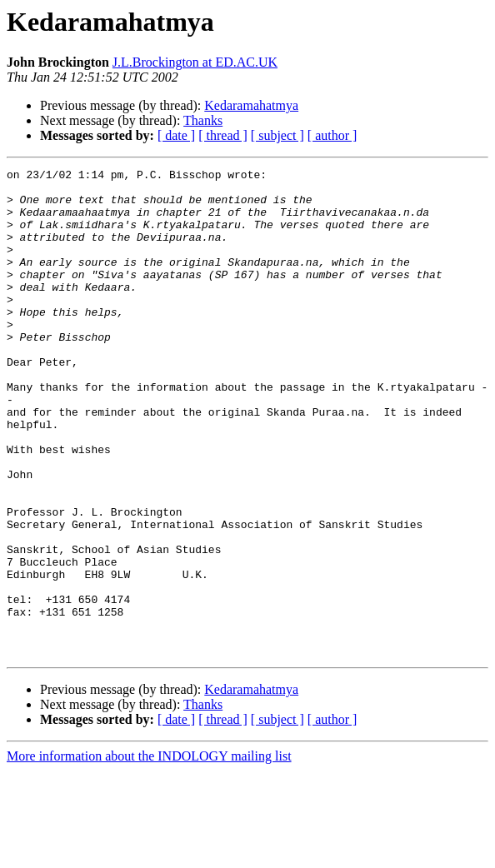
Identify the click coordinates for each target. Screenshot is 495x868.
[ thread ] (223, 135)
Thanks (203, 120)
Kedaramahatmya (251, 105)
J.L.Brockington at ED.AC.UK (195, 62)
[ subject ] (277, 135)
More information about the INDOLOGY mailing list (149, 853)
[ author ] (332, 135)
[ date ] (176, 135)
